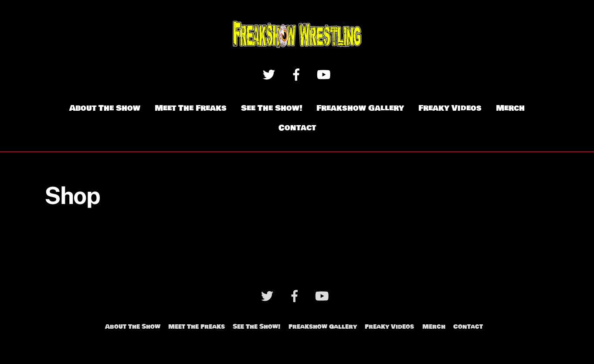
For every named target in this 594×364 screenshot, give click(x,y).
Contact (297, 128)
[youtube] (325, 74)
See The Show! (272, 108)
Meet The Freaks (191, 108)
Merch (510, 108)
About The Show (105, 108)
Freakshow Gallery (360, 108)
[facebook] (298, 74)
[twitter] (270, 74)
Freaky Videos (450, 108)
